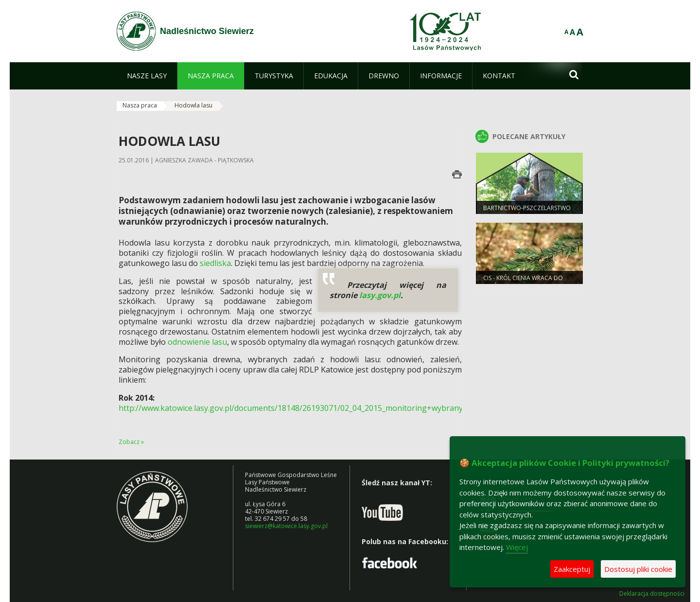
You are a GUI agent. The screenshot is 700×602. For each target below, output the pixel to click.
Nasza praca (140, 105)
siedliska (215, 263)
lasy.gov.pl (380, 295)
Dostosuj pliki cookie (638, 569)
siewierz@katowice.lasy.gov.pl (286, 526)
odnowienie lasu (197, 342)
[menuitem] (147, 76)
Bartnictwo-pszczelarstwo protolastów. (527, 212)
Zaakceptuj (572, 569)
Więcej (517, 547)
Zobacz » (131, 442)
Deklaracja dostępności (652, 594)
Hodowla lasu (193, 105)
